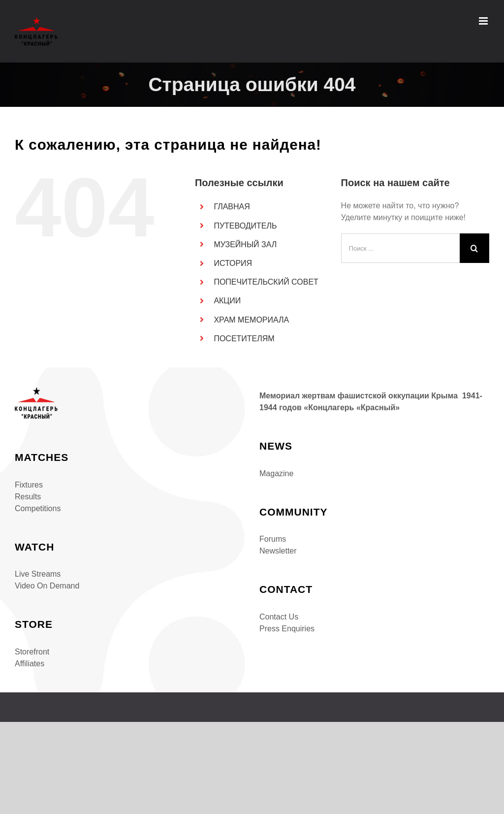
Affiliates (30, 664)
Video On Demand (47, 586)
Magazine (276, 473)
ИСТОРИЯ (233, 263)
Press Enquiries (287, 629)
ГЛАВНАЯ (232, 207)
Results (28, 497)
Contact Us (279, 617)
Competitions (38, 508)
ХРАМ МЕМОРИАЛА (251, 320)
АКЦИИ (227, 301)
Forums (273, 539)
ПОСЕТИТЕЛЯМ (244, 339)
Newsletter (278, 551)
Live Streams (38, 574)
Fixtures (29, 485)
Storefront (32, 652)
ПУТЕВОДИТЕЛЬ (245, 226)
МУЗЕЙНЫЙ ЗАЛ (245, 244)
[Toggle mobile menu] (484, 21)
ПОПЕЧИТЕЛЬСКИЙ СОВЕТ (266, 282)
